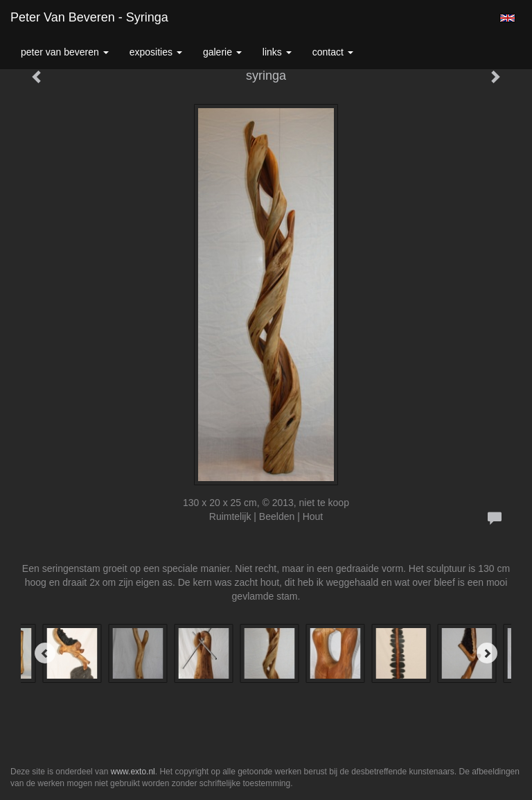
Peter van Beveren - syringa (89, 17)
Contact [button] (333, 52)
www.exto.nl (133, 772)
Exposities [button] (156, 52)
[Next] (487, 653)
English (507, 18)
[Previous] (45, 653)
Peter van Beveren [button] (65, 52)
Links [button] (277, 52)
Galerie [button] (222, 52)
